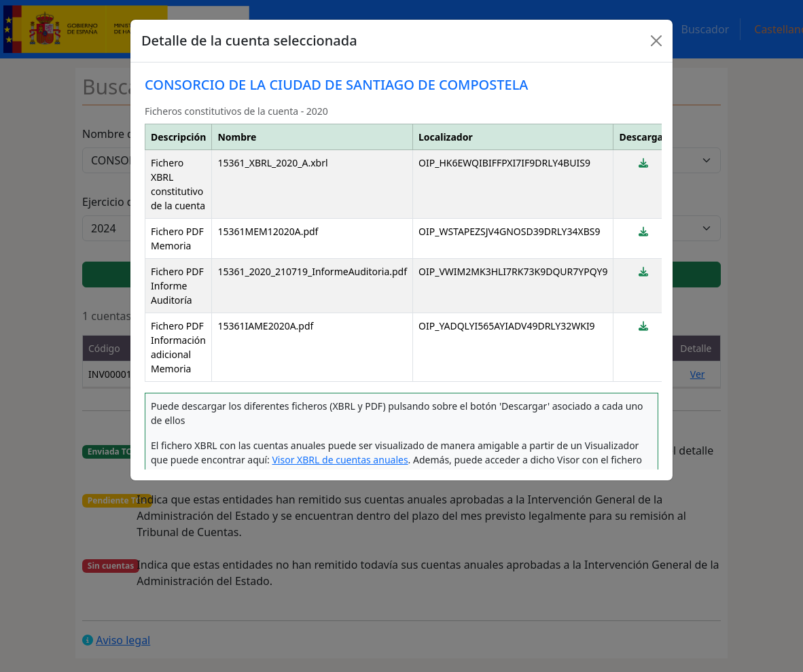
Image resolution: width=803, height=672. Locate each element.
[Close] (656, 41)
